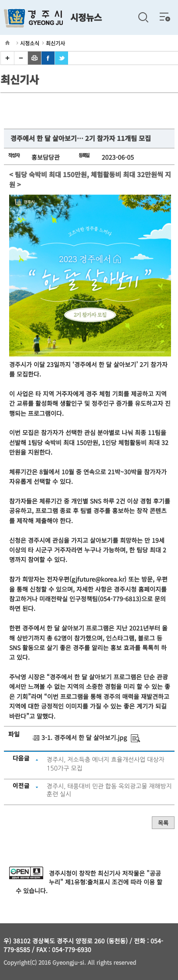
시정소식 (30, 43)
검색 (143, 17)
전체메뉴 (165, 17)
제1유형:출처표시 (87, 882)
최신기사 (55, 43)
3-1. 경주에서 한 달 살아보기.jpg (84, 737)
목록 (163, 823)
